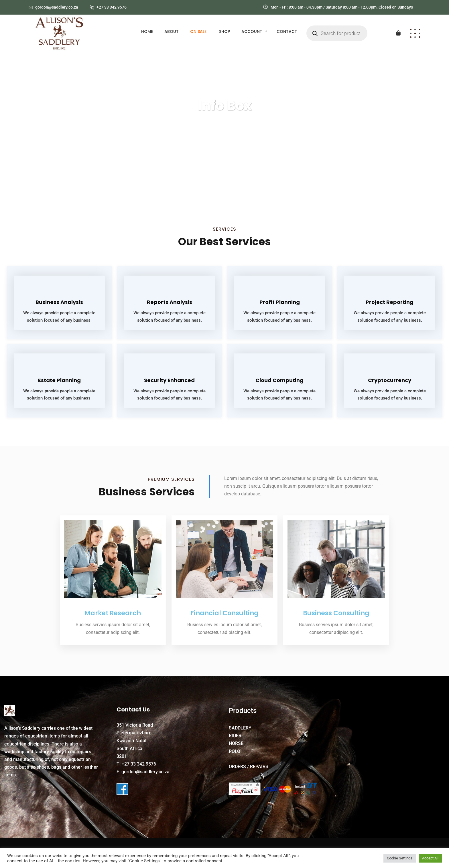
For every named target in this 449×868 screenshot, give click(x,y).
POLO (235, 751)
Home (147, 31)
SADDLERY (240, 728)
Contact (287, 31)
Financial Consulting (224, 613)
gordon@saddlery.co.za (57, 7)
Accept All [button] (430, 858)
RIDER (235, 735)
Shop (224, 31)
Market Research (113, 613)
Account (252, 31)
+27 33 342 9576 (112, 7)
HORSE (236, 743)
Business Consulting (336, 613)
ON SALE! (199, 31)
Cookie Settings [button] (400, 858)
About (172, 31)
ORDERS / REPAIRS (249, 766)
